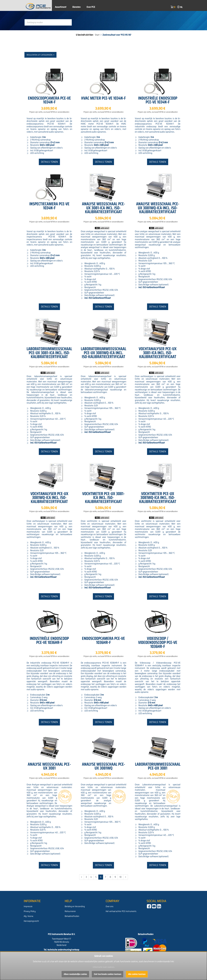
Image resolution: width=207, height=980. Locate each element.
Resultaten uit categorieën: (40, 55)
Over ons (110, 906)
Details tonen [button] (49, 162)
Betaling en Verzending (75, 906)
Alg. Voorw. (29, 916)
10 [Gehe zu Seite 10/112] (120, 877)
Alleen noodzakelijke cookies (75, 974)
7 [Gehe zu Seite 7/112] (106, 877)
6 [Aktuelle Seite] (101, 877)
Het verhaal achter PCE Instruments (121, 911)
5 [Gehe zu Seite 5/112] (96, 877)
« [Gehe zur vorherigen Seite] (82, 877)
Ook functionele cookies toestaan (108, 974)
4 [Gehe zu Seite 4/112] (91, 877)
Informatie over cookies (104, 967)
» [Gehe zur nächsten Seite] (126, 877)
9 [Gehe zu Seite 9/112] (115, 877)
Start (97, 35)
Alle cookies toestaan (137, 974)
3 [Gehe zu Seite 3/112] (86, 877)
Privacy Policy (30, 911)
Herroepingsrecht (31, 921)
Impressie (28, 906)
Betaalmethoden (72, 916)
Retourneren (70, 911)
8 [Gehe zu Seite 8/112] (110, 877)
